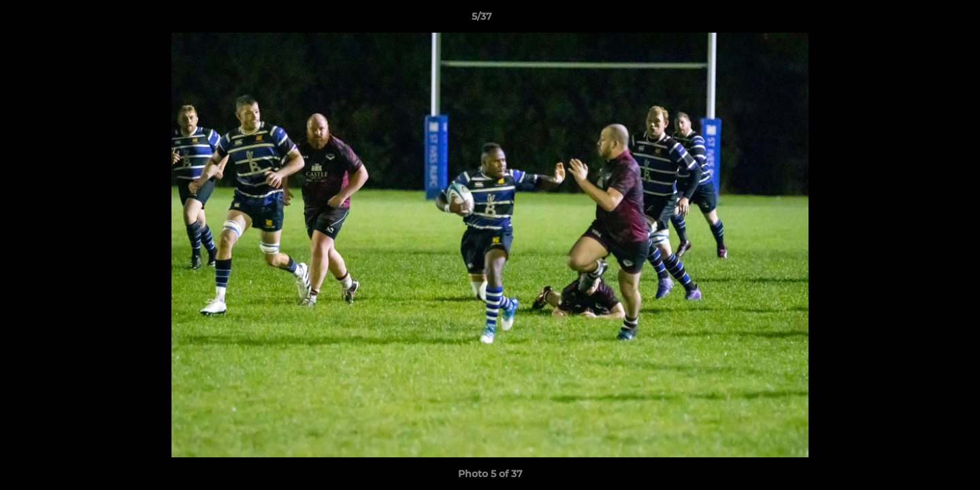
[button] (923, 20)
